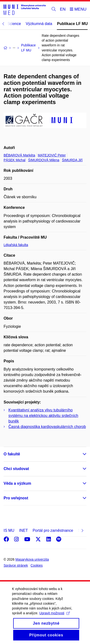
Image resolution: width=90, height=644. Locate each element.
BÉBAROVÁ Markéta (19, 155)
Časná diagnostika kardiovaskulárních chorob (47, 427)
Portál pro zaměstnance (53, 530)
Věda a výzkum (17, 483)
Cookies (37, 565)
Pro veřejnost (16, 498)
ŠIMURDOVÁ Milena (44, 160)
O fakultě (12, 454)
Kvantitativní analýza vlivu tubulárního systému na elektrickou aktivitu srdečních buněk (43, 416)
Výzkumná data (39, 24)
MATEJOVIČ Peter (52, 155)
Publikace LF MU (72, 24)
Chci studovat (16, 469)
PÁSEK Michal (15, 160)
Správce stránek (16, 565)
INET (23, 530)
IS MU (9, 530)
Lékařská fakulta (16, 245)
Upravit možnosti (55, 619)
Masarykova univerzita (32, 559)
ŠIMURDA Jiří (72, 160)
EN (63, 9)
